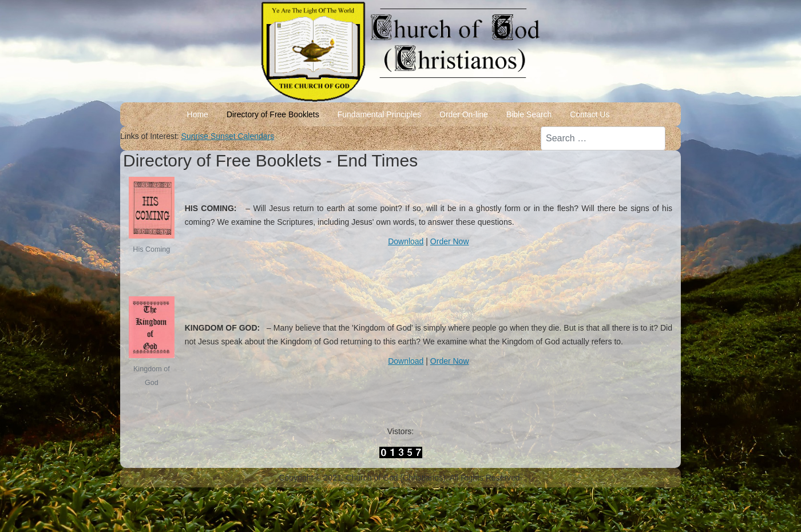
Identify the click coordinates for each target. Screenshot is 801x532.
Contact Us (590, 114)
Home (198, 114)
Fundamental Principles (379, 114)
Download (406, 241)
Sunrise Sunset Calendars (228, 136)
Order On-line (464, 114)
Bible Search (529, 114)
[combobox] (603, 138)
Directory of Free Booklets (273, 114)
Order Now (450, 241)
